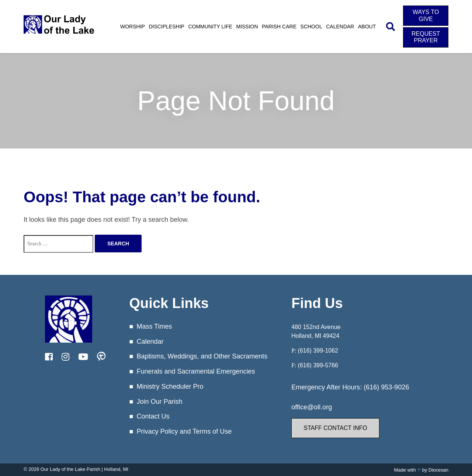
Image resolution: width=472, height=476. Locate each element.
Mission (247, 27)
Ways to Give (426, 15)
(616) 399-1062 (318, 351)
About (367, 27)
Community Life (210, 27)
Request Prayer (426, 37)
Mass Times (154, 326)
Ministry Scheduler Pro (170, 386)
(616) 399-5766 (318, 365)
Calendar (340, 27)
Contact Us (153, 416)
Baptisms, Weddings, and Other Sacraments (202, 356)
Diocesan (438, 470)
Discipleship (166, 27)
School (311, 27)
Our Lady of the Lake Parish (70, 469)
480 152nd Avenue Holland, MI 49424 (316, 331)
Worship (133, 27)
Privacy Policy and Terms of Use (184, 431)
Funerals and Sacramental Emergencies (196, 371)
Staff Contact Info (335, 428)
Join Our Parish (159, 402)
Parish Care (279, 27)
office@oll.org (312, 407)
